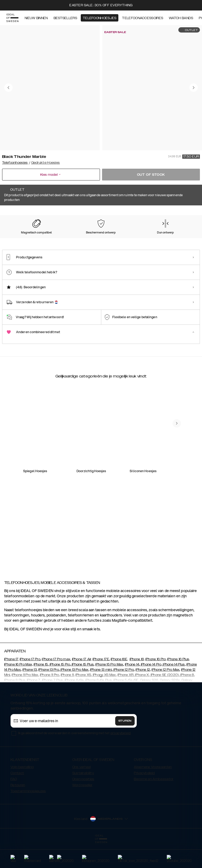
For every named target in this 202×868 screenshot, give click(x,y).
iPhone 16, (137, 685)
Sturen (125, 747)
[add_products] (55, 471)
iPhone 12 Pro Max (165, 696)
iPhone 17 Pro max (56, 685)
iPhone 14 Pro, (151, 691)
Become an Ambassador (154, 805)
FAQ (14, 805)
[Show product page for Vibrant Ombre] (124, 239)
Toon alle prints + (187, 213)
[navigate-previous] (177, 540)
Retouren (18, 811)
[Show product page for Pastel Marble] (15, 239)
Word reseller (82, 811)
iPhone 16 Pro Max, (18, 691)
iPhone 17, (12, 685)
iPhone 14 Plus (173, 691)
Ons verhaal (82, 793)
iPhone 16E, (119, 685)
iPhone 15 (41, 691)
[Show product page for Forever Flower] (42, 239)
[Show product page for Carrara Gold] (97, 239)
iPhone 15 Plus (82, 691)
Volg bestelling (22, 793)
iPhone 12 (143, 696)
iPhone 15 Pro (59, 691)
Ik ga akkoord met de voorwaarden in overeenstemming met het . (75, 759)
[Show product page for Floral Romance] (151, 239)
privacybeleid (120, 759)
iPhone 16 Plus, (179, 685)
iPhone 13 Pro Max (74, 696)
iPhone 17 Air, (82, 685)
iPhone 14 (132, 691)
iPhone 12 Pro (123, 696)
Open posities (83, 805)
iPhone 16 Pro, (156, 685)
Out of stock (151, 175)
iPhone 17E (101, 685)
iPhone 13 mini (101, 696)
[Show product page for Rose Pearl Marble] (69, 239)
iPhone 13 (30, 696)
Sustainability (83, 799)
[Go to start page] (12, 18)
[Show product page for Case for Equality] (179, 239)
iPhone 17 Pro (30, 685)
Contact (17, 799)
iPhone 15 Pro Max (109, 691)
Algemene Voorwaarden (153, 793)
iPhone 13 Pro (49, 696)
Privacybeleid (144, 799)
